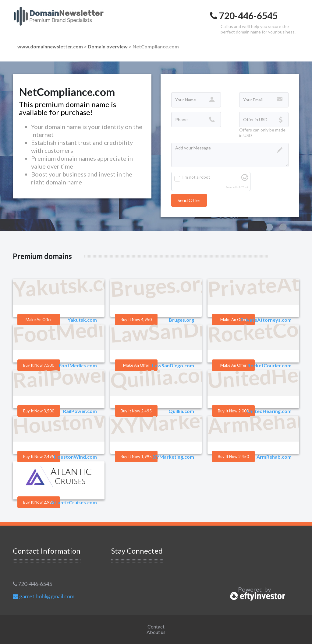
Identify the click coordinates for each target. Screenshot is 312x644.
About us (156, 632)
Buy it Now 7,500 (39, 365)
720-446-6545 (32, 584)
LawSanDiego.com (173, 365)
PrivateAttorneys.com (266, 320)
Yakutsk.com (82, 320)
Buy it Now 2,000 (233, 411)
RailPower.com (80, 411)
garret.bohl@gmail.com (44, 596)
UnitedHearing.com (269, 411)
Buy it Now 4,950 (136, 320)
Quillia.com (181, 411)
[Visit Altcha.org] (245, 179)
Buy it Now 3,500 (39, 411)
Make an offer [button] (39, 320)
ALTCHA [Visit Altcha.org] (243, 187)
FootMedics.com (78, 365)
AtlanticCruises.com (74, 502)
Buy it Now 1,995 (136, 457)
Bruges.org (181, 320)
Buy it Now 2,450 (233, 457)
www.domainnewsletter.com (50, 46)
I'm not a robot (196, 177)
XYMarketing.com (174, 457)
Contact (156, 626)
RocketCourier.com (269, 365)
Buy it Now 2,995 (39, 502)
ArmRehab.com (274, 457)
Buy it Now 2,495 (136, 411)
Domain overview (108, 46)
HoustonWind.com (75, 457)
